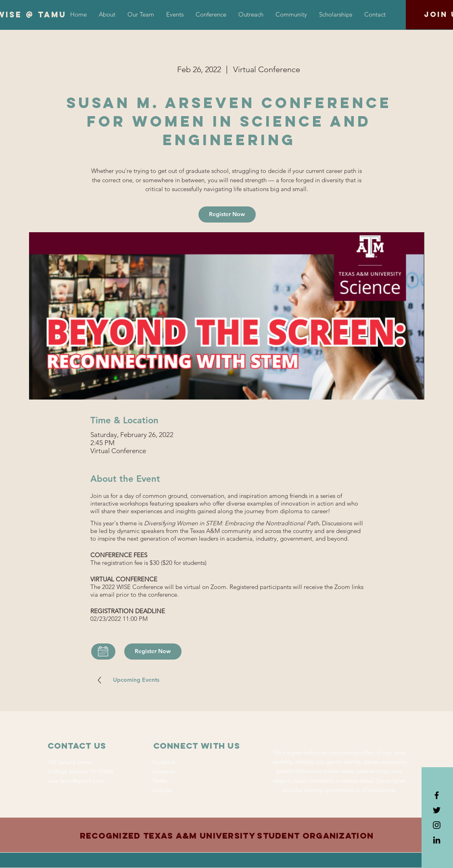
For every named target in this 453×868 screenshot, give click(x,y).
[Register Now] (227, 214)
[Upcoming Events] (136, 680)
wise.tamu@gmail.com (76, 781)
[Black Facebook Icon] (437, 795)
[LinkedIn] (437, 840)
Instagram (164, 771)
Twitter (160, 781)
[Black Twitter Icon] (437, 810)
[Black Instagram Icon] (437, 825)
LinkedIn (162, 790)
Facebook (164, 762)
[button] (211, 15)
